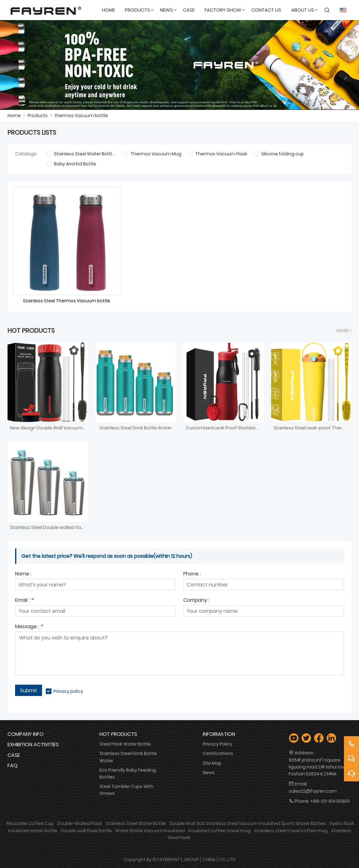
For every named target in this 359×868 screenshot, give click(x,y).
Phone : (192, 574)
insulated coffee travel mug (220, 831)
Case (14, 755)
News (209, 773)
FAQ (13, 766)
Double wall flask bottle (86, 831)
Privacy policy (68, 691)
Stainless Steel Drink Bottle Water (128, 757)
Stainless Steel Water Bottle (136, 823)
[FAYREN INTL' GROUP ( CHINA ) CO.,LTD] (46, 10)
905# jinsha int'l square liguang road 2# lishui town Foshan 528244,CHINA (319, 767)
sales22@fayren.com (313, 791)
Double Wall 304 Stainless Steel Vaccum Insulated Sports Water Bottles (248, 823)
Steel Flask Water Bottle (125, 744)
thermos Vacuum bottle (81, 116)
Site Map (212, 763)
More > (344, 331)
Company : (196, 601)
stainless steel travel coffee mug (291, 831)
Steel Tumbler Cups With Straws (126, 790)
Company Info (26, 734)
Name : (23, 574)
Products (38, 116)
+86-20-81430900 (330, 801)
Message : (29, 627)
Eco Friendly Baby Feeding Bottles (128, 774)
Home (14, 116)
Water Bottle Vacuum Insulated (150, 831)
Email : (24, 601)
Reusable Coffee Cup (30, 823)
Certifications (218, 753)
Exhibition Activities (33, 744)
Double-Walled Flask (80, 823)
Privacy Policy (217, 744)
